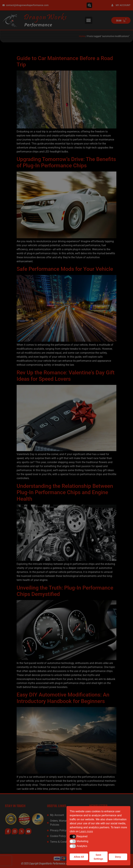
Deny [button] (118, 857)
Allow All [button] (79, 857)
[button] (73, 836)
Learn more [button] (86, 831)
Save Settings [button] (99, 857)
